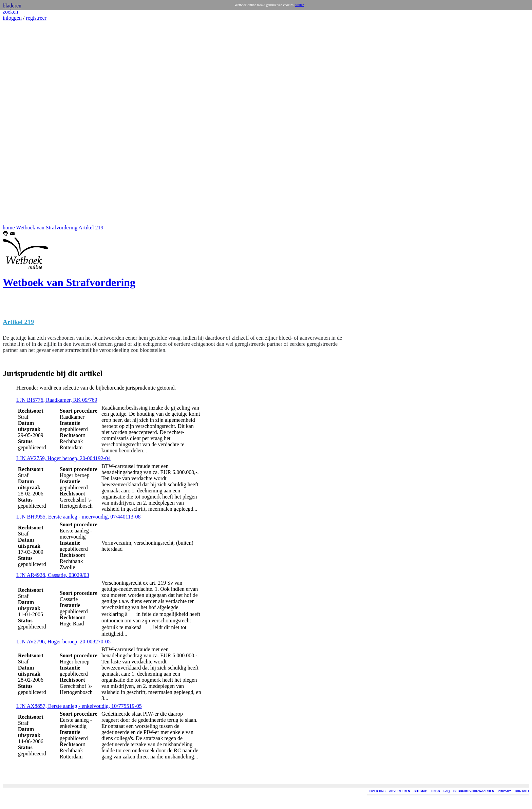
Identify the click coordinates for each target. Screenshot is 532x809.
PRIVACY (504, 791)
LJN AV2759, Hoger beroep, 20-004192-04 (63, 458)
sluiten (300, 5)
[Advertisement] (23, 123)
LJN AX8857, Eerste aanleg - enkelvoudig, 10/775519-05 (79, 706)
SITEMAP (420, 791)
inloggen (12, 18)
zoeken (10, 12)
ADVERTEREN (400, 791)
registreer (36, 18)
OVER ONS (378, 791)
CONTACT (522, 791)
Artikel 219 (91, 228)
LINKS (435, 791)
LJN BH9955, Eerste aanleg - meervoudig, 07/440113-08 (78, 517)
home (9, 228)
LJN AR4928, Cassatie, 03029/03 (53, 575)
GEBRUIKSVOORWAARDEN (474, 791)
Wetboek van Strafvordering (47, 228)
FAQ (447, 791)
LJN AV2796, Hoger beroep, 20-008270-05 (63, 642)
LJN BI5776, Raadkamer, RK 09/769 (57, 400)
